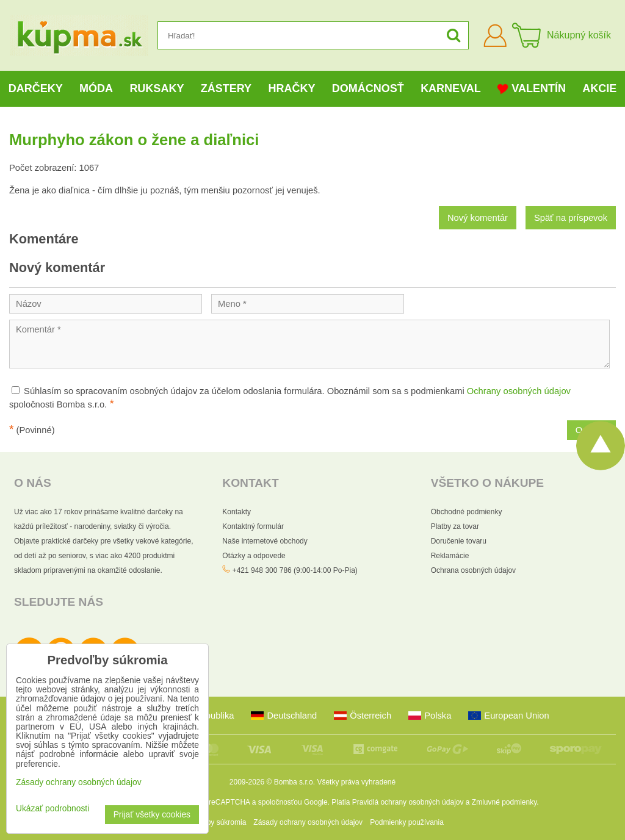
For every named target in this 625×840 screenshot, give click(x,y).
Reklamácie (450, 556)
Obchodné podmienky (467, 512)
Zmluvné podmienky (504, 802)
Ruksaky (157, 88)
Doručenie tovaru (459, 541)
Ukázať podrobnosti (52, 809)
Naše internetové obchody (265, 541)
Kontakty (237, 512)
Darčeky (36, 88)
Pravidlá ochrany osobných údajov (408, 802)
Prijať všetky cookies (152, 815)
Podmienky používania (407, 822)
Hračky (291, 88)
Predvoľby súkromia (214, 822)
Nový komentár (478, 218)
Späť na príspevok (571, 218)
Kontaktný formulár (253, 526)
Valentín (532, 89)
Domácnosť (368, 88)
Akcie (599, 88)
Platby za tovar (455, 526)
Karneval (451, 88)
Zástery (226, 88)
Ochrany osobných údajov (519, 391)
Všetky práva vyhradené (356, 782)
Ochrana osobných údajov (473, 570)
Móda (96, 88)
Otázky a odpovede (254, 556)
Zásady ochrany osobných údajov (308, 822)
